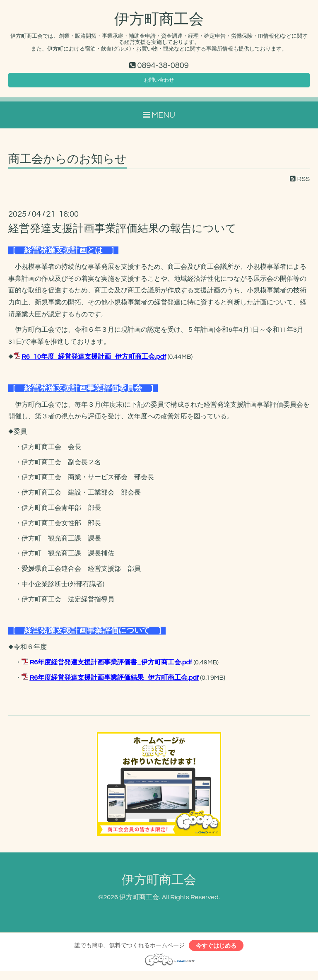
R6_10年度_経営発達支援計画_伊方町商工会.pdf (94, 362)
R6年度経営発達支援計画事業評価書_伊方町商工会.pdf (111, 668)
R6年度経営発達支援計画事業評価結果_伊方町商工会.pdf (114, 683)
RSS (300, 184)
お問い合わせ (159, 83)
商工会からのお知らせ (67, 165)
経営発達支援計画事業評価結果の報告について (122, 234)
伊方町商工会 (159, 19)
